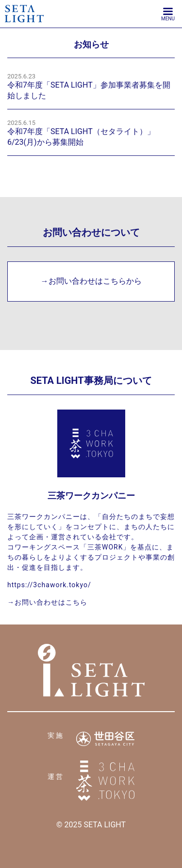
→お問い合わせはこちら (47, 602)
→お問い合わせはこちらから (91, 281)
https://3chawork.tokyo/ (49, 585)
